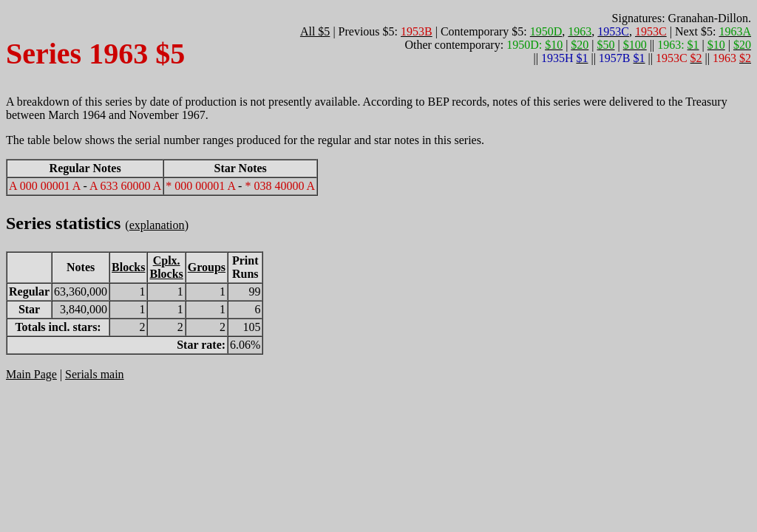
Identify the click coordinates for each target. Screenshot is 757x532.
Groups (207, 267)
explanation (157, 225)
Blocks (128, 267)
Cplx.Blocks (166, 267)
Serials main (95, 374)
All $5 (315, 31)
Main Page (31, 374)
